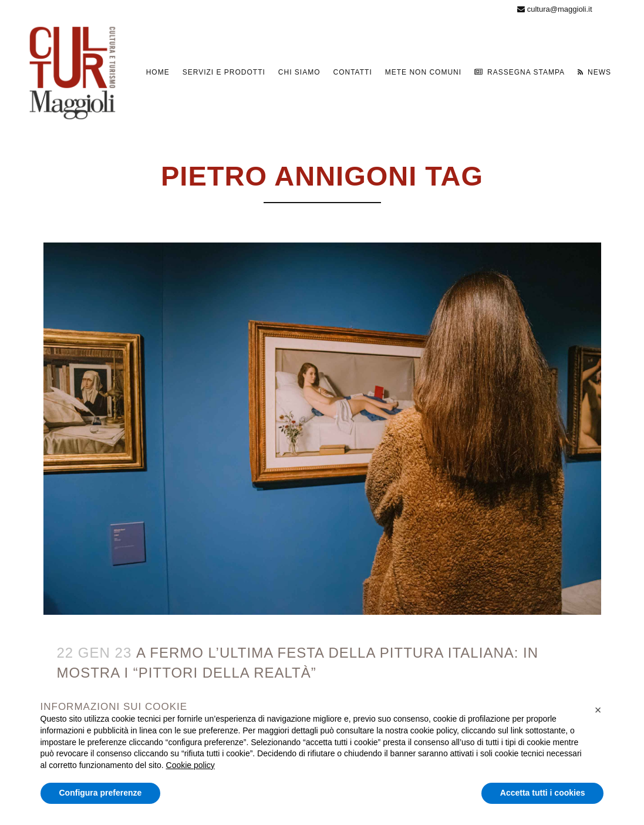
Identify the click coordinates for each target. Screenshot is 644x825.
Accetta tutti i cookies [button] (543, 793)
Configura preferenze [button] (101, 793)
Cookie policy (190, 765)
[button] (598, 710)
